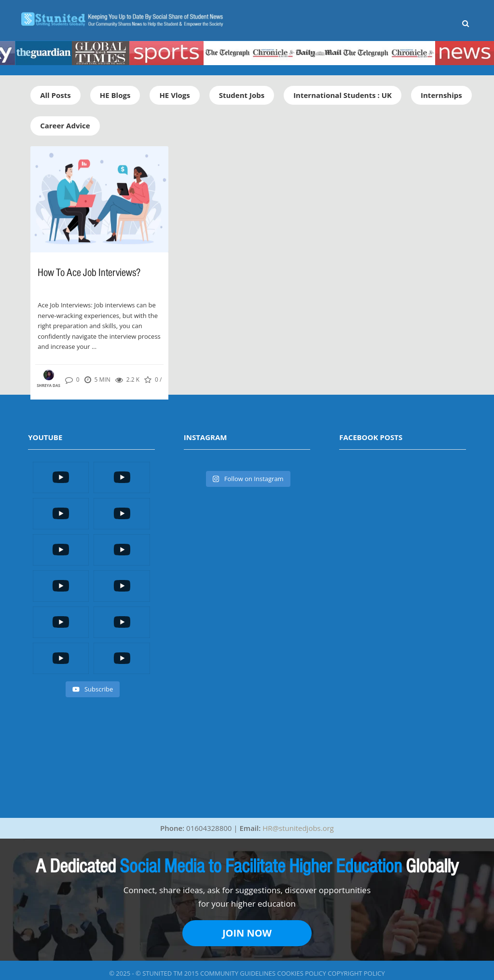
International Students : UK (343, 95)
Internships (441, 95)
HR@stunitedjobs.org (298, 828)
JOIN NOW (247, 933)
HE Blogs (115, 95)
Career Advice (65, 125)
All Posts (55, 95)
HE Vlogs (174, 95)
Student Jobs (242, 95)
